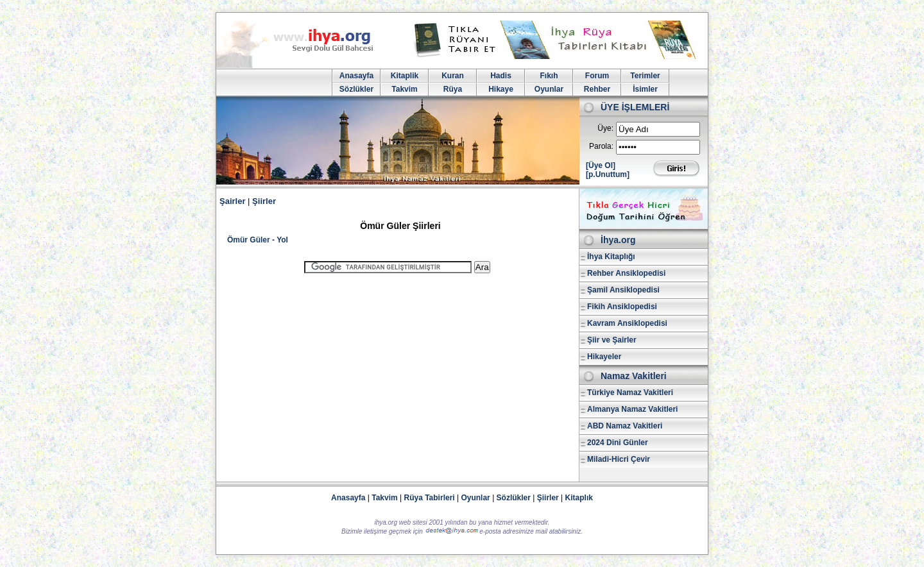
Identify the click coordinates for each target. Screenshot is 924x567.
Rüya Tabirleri (430, 498)
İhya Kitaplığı (611, 257)
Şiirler (264, 201)
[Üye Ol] (601, 165)
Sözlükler (356, 89)
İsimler (645, 89)
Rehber (597, 89)
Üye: (605, 128)
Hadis (501, 76)
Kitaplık (579, 498)
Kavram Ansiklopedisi (627, 323)
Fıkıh (549, 76)
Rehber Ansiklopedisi (626, 273)
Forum (597, 76)
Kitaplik (405, 76)
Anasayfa (356, 76)
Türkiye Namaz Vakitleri (630, 393)
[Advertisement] (397, 372)
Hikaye (501, 89)
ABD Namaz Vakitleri (625, 426)
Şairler (232, 201)
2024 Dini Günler (618, 443)
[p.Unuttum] (608, 174)
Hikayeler (604, 357)
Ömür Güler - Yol (258, 240)
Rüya (453, 89)
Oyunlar (549, 89)
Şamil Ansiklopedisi (623, 290)
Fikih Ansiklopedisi (622, 307)
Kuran (453, 76)
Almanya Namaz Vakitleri (632, 409)
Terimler (645, 76)
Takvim (404, 89)
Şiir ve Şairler (612, 340)
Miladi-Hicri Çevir (619, 459)
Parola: (601, 146)
